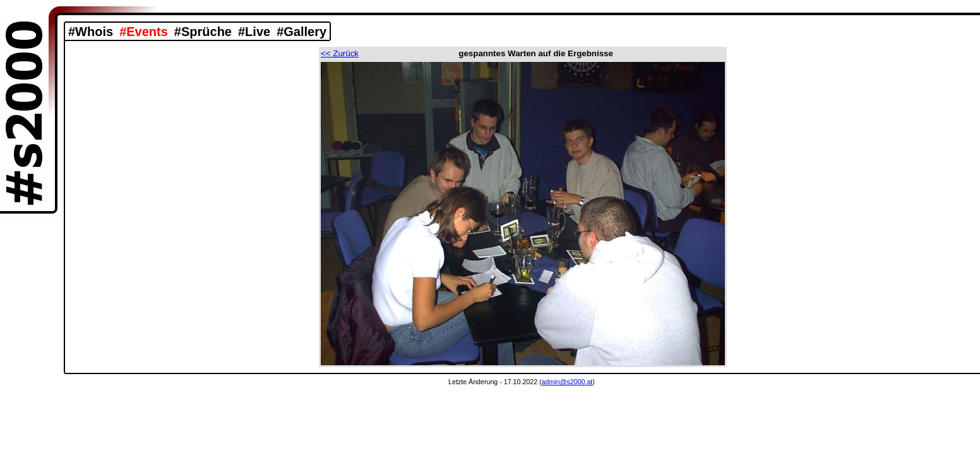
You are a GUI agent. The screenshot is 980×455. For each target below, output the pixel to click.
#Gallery (302, 32)
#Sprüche (203, 32)
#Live (254, 32)
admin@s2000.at (567, 382)
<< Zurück (340, 53)
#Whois (91, 32)
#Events (144, 32)
